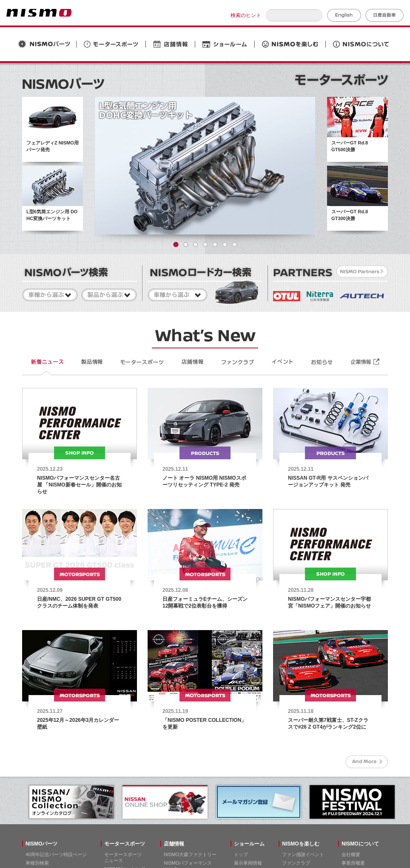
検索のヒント (246, 15)
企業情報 (365, 362)
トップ (241, 854)
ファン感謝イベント (303, 854)
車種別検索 (37, 863)
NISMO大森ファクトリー (190, 854)
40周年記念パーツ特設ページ (56, 854)
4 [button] (205, 245)
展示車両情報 (248, 863)
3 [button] (195, 245)
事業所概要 (353, 863)
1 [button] (176, 245)
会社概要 (351, 854)
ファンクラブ (296, 863)
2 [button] (186, 245)
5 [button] (215, 245)
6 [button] (225, 245)
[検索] (294, 15)
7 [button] (235, 245)
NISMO (39, 13)
